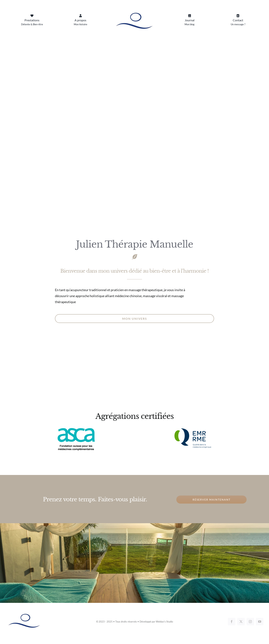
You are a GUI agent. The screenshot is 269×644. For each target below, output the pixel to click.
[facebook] (232, 622)
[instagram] (250, 622)
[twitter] (241, 622)
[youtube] (260, 622)
